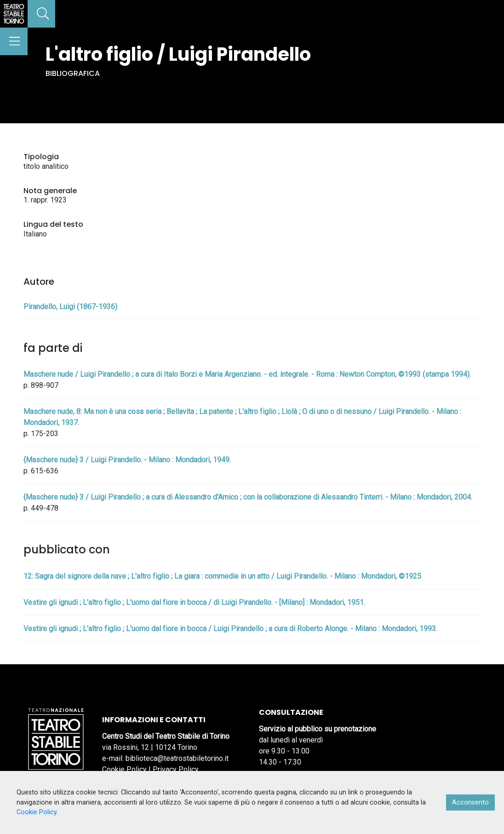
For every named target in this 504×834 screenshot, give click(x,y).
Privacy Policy (176, 769)
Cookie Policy (124, 769)
